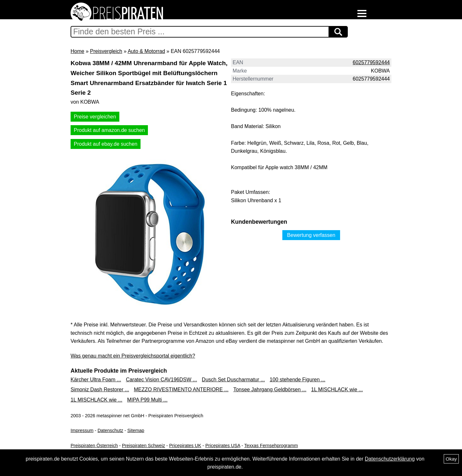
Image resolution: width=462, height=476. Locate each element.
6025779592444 (371, 62)
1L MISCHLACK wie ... (337, 389)
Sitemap (136, 430)
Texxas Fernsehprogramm (271, 446)
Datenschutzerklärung (390, 459)
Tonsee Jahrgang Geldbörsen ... (270, 389)
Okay (451, 459)
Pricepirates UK (185, 446)
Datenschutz (110, 430)
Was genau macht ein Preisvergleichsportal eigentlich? (133, 356)
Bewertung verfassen (311, 235)
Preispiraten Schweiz (143, 446)
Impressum (82, 430)
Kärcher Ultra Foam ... (96, 380)
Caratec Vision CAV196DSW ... (161, 380)
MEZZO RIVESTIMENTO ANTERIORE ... (181, 389)
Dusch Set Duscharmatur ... (233, 380)
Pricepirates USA (223, 446)
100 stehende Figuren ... (298, 380)
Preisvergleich (106, 51)
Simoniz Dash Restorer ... (100, 389)
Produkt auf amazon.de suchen (109, 130)
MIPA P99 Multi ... (147, 400)
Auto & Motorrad (146, 51)
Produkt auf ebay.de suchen (106, 144)
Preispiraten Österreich (94, 446)
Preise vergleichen (95, 117)
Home (77, 51)
